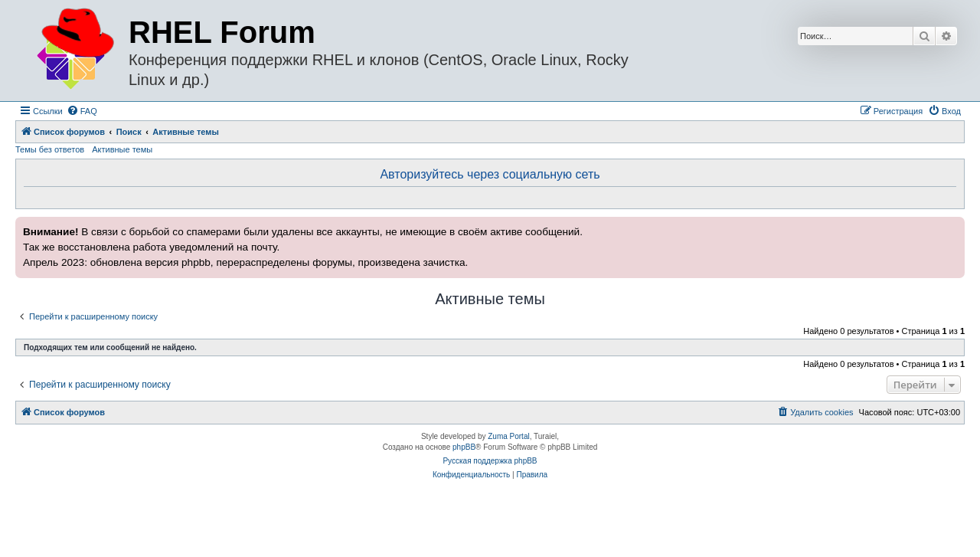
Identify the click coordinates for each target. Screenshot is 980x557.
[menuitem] (82, 111)
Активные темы (122, 149)
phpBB (464, 447)
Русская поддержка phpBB (490, 461)
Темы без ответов (50, 149)
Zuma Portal (508, 436)
